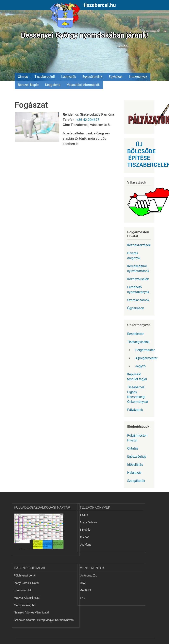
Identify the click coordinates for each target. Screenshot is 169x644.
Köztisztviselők (138, 279)
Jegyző (141, 366)
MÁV (83, 583)
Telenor (84, 537)
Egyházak (116, 77)
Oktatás (133, 448)
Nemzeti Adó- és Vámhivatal (31, 613)
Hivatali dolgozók (134, 256)
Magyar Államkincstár (27, 598)
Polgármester (145, 350)
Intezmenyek (138, 77)
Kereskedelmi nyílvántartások (138, 269)
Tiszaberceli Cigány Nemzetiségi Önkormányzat (138, 394)
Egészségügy (137, 457)
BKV (82, 598)
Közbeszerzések (139, 245)
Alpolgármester (145, 358)
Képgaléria (53, 85)
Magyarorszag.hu (25, 605)
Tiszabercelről (45, 77)
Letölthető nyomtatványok (138, 290)
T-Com (84, 515)
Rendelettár (136, 334)
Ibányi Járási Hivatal (26, 583)
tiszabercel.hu (100, 5)
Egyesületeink (92, 77)
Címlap (23, 77)
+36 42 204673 (88, 120)
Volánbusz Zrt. (89, 576)
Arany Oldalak (88, 522)
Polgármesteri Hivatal (137, 438)
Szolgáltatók (136, 481)
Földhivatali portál (25, 576)
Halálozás (134, 473)
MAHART (86, 590)
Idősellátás (135, 465)
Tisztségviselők (138, 342)
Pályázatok (135, 410)
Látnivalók (69, 77)
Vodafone (86, 545)
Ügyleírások (136, 308)
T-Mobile (85, 530)
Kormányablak (23, 590)
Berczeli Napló (28, 85)
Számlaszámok (138, 300)
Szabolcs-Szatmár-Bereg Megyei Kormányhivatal (44, 620)
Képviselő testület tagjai (137, 377)
